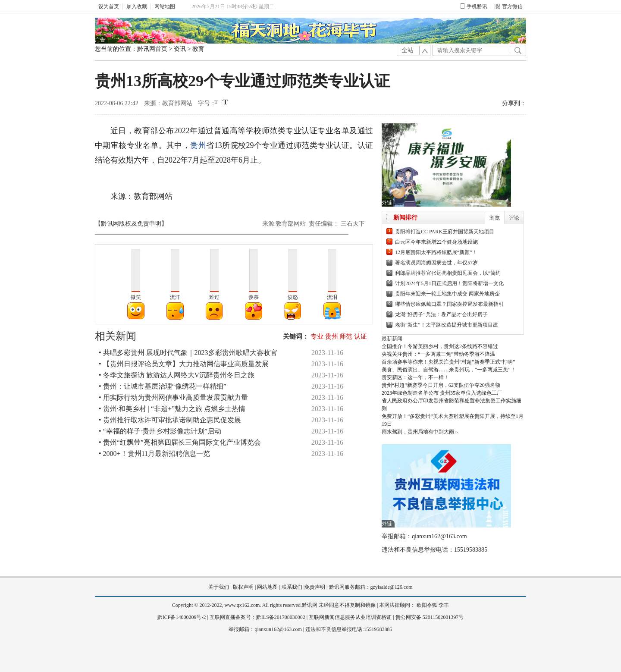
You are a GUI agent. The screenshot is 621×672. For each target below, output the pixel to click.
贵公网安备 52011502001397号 (430, 617)
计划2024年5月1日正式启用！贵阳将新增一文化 (449, 283)
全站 (408, 50)
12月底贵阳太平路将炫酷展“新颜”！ (436, 252)
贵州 (198, 145)
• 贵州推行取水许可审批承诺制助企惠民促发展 (170, 420)
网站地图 (165, 6)
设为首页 (109, 6)
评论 (514, 218)
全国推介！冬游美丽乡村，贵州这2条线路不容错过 (440, 346)
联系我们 (292, 587)
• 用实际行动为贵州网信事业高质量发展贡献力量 (173, 397)
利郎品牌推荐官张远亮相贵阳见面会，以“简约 (448, 273)
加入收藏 (137, 6)
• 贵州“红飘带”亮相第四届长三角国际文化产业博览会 (180, 442)
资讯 (180, 49)
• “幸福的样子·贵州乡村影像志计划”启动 (160, 431)
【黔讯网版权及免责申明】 (131, 224)
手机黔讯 (474, 6)
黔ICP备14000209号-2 (182, 617)
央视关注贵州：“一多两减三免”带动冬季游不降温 (438, 354)
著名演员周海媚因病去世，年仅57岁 (436, 263)
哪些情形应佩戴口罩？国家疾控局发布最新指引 (449, 304)
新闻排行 (405, 218)
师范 (346, 336)
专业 (317, 336)
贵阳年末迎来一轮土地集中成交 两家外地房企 (447, 294)
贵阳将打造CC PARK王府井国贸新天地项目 (445, 232)
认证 (361, 336)
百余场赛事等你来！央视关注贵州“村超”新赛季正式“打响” (448, 362)
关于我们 (219, 587)
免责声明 (315, 587)
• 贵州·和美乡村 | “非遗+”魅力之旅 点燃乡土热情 (172, 409)
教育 (198, 49)
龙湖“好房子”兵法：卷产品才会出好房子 (441, 314)
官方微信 (509, 6)
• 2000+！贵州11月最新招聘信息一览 (154, 454)
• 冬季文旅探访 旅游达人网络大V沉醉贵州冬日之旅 (177, 375)
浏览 (495, 218)
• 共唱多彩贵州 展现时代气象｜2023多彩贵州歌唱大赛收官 (188, 353)
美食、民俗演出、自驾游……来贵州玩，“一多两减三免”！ (449, 370)
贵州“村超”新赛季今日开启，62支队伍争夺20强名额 (441, 385)
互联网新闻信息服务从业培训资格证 (350, 617)
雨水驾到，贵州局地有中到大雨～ (420, 432)
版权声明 (243, 587)
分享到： (514, 103)
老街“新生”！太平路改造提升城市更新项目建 (447, 325)
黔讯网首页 (152, 49)
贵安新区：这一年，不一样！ (415, 377)
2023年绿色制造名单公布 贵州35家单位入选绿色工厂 (442, 393)
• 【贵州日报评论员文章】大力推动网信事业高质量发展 (184, 364)
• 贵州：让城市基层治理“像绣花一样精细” (163, 386)
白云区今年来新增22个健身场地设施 (436, 242)
